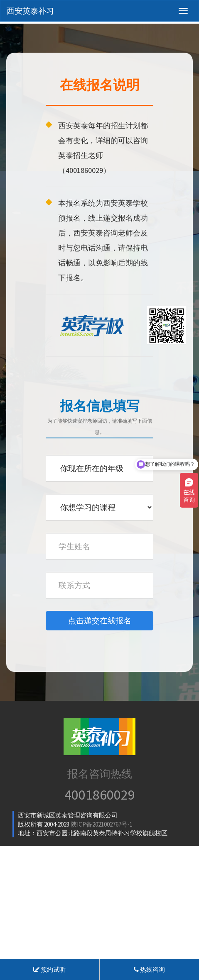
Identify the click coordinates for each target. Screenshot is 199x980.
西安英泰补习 (30, 11)
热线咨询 (149, 969)
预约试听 (49, 969)
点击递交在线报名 (100, 620)
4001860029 (100, 795)
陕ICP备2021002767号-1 (102, 824)
